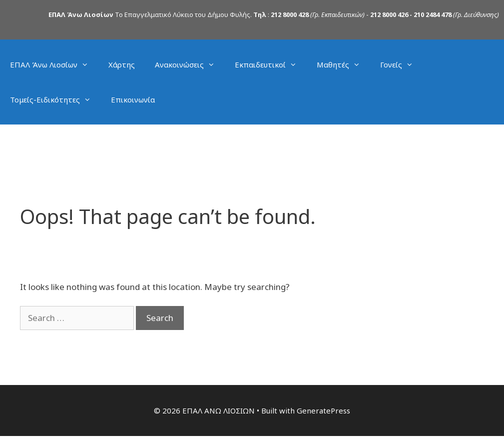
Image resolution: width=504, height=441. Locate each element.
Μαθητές (343, 64)
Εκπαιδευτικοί (271, 64)
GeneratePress (323, 410)
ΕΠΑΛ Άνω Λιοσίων (54, 64)
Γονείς (402, 64)
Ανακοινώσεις (190, 64)
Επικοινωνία (133, 99)
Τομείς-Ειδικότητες (55, 99)
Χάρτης (122, 64)
